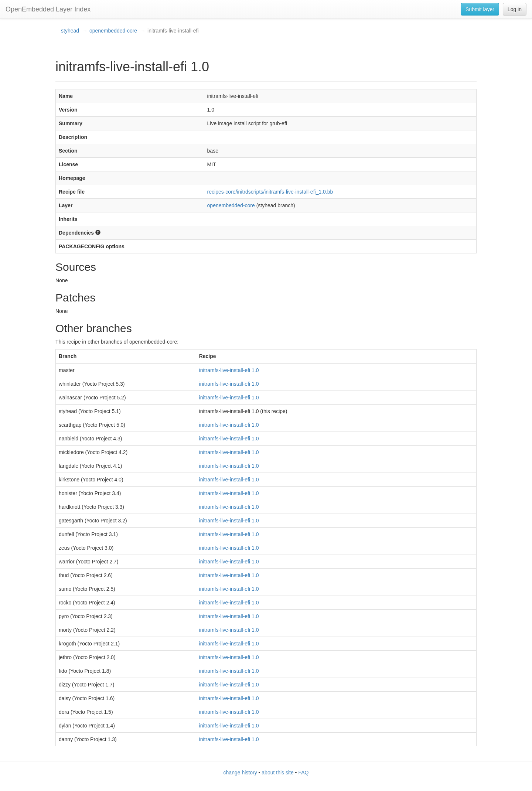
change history (240, 773)
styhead (70, 31)
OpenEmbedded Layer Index (48, 9)
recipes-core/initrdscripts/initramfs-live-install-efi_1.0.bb (270, 192)
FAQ (303, 773)
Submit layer (480, 9)
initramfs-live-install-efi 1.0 (229, 370)
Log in (515, 9)
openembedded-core (113, 31)
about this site (277, 773)
